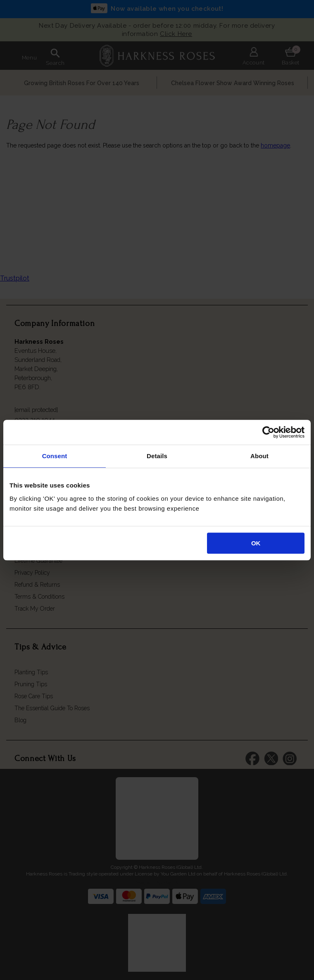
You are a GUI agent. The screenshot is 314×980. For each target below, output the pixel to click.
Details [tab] (157, 456)
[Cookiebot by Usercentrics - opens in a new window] (268, 432)
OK (256, 543)
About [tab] (259, 456)
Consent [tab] (55, 456)
